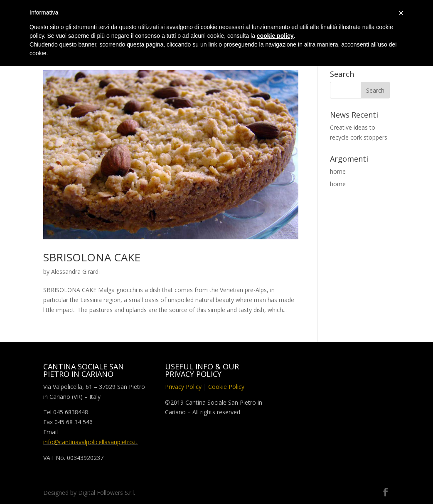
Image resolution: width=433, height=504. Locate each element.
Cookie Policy (226, 387)
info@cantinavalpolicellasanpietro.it (90, 442)
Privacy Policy (183, 387)
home (338, 171)
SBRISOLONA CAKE (92, 257)
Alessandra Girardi (75, 272)
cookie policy (275, 36)
